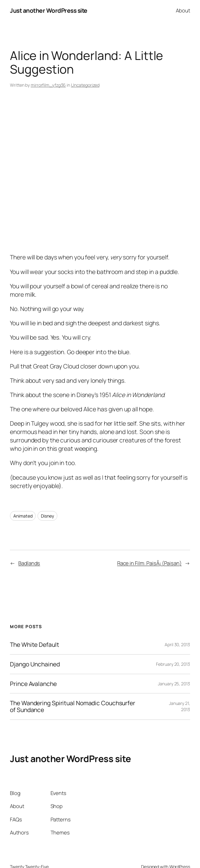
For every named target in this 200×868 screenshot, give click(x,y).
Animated (23, 516)
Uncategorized (85, 85)
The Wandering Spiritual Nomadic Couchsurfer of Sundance (73, 706)
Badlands (29, 563)
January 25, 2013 (174, 684)
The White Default (34, 645)
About (183, 10)
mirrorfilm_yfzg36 (48, 85)
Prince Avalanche (33, 684)
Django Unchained (35, 664)
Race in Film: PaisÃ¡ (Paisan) (149, 563)
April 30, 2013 (177, 644)
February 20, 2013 (173, 664)
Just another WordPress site (49, 10)
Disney (47, 516)
